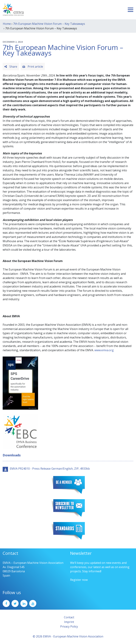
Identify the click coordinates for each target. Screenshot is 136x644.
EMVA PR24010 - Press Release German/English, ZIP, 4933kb (50, 469)
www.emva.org (104, 350)
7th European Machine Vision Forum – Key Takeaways (49, 24)
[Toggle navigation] (131, 10)
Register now (79, 580)
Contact (69, 617)
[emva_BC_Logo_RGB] (20, 431)
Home (7, 24)
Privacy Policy (69, 626)
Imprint (69, 622)
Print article (33, 67)
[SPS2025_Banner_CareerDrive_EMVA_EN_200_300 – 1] (20, 383)
